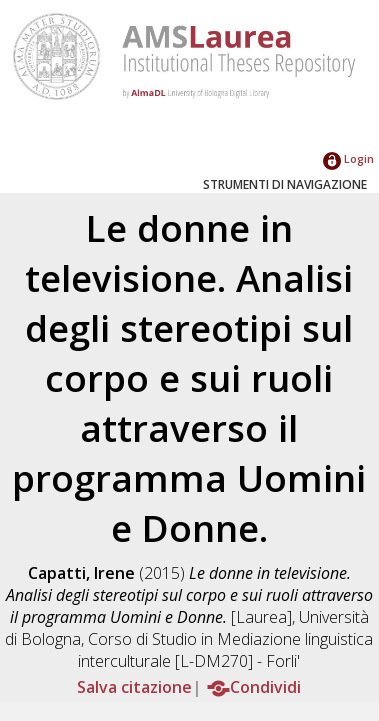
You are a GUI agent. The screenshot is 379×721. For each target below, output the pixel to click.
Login (348, 158)
